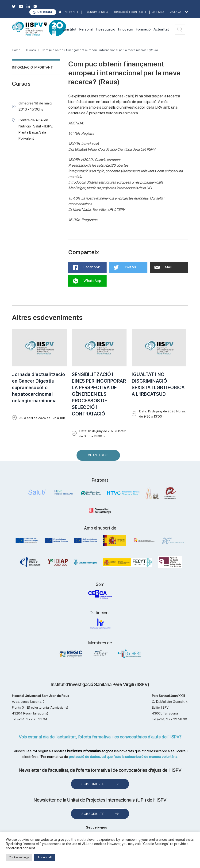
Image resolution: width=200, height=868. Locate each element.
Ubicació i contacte (131, 12)
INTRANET (71, 12)
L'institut (70, 29)
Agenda (158, 12)
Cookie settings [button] (19, 857)
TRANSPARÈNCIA (96, 12)
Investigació (106, 29)
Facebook (87, 267)
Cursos (31, 50)
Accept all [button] (45, 857)
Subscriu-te (93, 784)
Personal (86, 29)
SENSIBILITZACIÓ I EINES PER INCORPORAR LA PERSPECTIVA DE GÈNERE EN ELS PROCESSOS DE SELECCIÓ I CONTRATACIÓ (99, 394)
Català (176, 12)
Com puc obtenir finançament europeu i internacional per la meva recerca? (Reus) (100, 50)
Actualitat (161, 29)
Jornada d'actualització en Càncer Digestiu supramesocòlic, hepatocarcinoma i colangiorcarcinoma (39, 388)
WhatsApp (87, 281)
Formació (143, 29)
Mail (163, 267)
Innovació (126, 29)
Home (16, 50)
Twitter (125, 267)
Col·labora (45, 12)
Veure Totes (99, 457)
